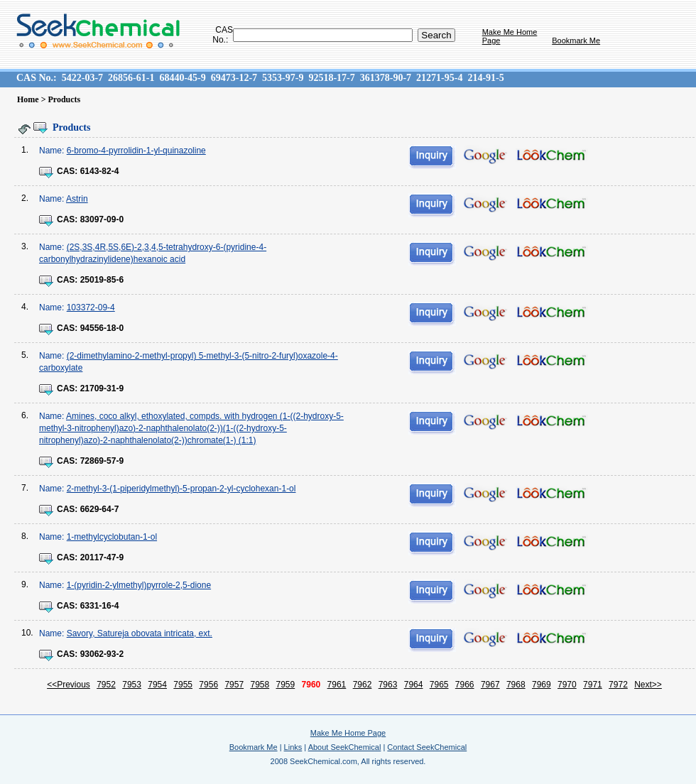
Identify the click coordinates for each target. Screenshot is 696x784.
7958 (260, 685)
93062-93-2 (102, 654)
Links (293, 747)
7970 (567, 685)
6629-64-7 (100, 509)
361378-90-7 (386, 78)
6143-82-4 (100, 171)
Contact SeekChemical (427, 747)
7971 (593, 685)
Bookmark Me (576, 40)
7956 (208, 685)
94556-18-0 (102, 328)
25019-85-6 (102, 280)
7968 (516, 685)
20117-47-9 (102, 557)
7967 (490, 685)
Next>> (648, 685)
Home (28, 99)
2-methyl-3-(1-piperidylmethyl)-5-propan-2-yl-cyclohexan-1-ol (181, 489)
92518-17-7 (331, 78)
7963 (388, 685)
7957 (234, 685)
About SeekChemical (345, 747)
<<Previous (69, 685)
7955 (183, 685)
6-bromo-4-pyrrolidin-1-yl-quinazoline (136, 151)
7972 (618, 685)
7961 (337, 685)
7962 (363, 685)
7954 (157, 685)
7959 (286, 685)
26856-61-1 (131, 78)
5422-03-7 (82, 78)
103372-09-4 (91, 307)
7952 (106, 685)
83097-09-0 (102, 219)
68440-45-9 (182, 78)
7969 (542, 685)
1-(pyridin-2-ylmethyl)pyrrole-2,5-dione (139, 585)
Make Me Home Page (348, 733)
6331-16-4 (100, 606)
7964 (414, 685)
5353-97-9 (283, 78)
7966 (465, 685)
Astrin (77, 199)
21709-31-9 (102, 388)
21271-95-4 (439, 78)
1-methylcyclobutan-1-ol (112, 537)
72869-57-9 (102, 461)
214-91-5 (485, 78)
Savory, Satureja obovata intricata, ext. (140, 633)
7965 (439, 685)
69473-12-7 (234, 78)
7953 (132, 685)
